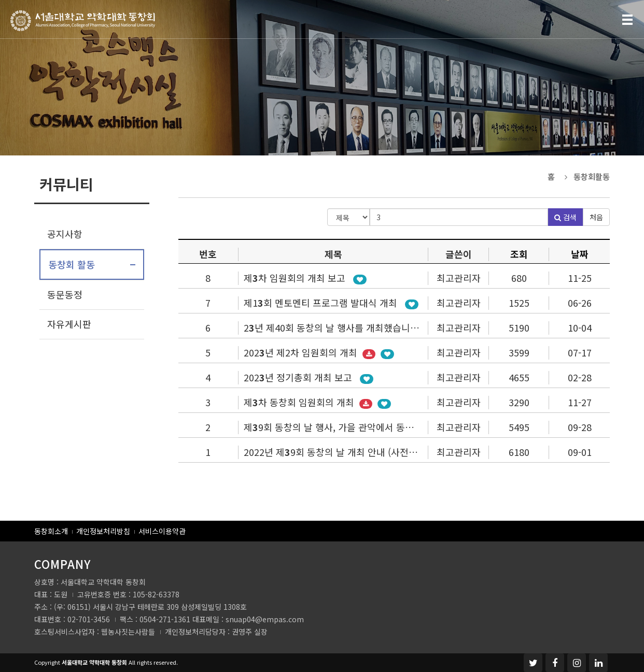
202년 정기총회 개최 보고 (299, 377)
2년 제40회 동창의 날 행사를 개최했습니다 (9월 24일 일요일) (369, 327)
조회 (519, 254)
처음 (596, 217)
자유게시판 (69, 324)
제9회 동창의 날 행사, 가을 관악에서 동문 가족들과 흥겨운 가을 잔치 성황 (394, 427)
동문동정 (65, 294)
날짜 (580, 254)
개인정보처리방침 (103, 531)
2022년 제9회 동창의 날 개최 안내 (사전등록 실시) (348, 452)
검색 (565, 217)
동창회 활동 (72, 264)
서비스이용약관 (162, 531)
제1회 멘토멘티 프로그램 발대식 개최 (322, 303)
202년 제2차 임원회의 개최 (302, 352)
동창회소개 (51, 531)
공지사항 (65, 234)
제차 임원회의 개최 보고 (296, 278)
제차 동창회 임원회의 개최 (300, 402)
